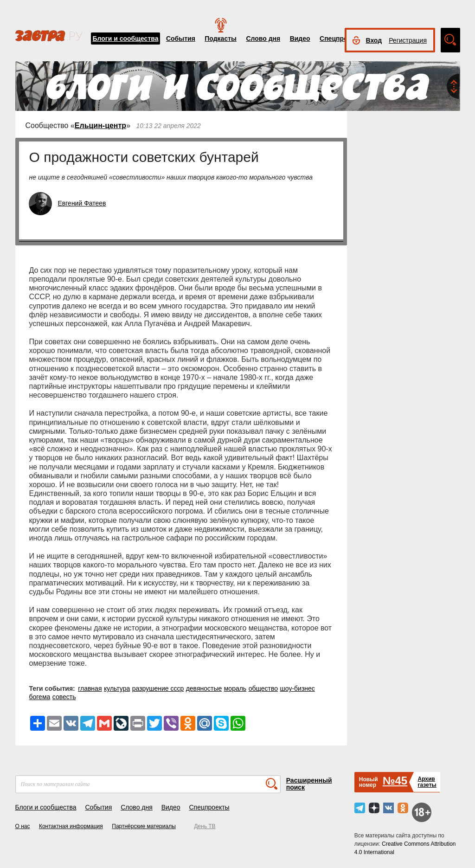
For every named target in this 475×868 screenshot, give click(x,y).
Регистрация (408, 40)
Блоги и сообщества (126, 39)
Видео (300, 39)
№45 (395, 781)
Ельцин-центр (100, 125)
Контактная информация (71, 826)
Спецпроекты (341, 39)
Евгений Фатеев (82, 203)
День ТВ (205, 826)
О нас (23, 826)
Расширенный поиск (309, 784)
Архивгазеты (427, 782)
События (181, 39)
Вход (374, 40)
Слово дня (263, 39)
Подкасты (221, 39)
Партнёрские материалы (144, 826)
